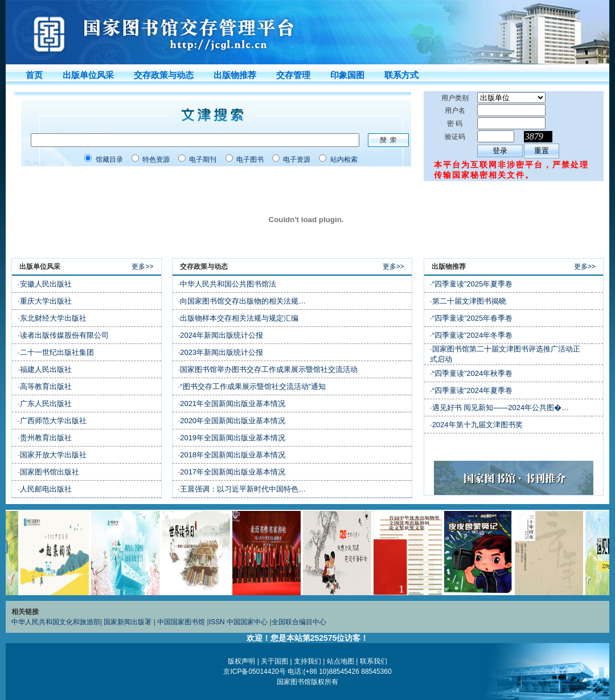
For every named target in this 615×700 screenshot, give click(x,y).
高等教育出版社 (46, 386)
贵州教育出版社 (46, 438)
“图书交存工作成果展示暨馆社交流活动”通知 (253, 386)
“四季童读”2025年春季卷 (473, 318)
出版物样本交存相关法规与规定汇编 (239, 318)
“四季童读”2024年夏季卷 (473, 390)
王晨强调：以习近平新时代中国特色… (243, 489)
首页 (34, 75)
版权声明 (241, 661)
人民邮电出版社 (46, 489)
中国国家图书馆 (181, 622)
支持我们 (307, 661)
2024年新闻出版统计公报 (222, 335)
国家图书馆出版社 (50, 472)
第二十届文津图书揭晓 (469, 301)
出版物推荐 (235, 75)
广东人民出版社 (46, 404)
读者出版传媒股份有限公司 (64, 335)
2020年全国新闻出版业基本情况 (233, 421)
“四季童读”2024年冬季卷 (473, 335)
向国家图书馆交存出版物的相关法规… (243, 301)
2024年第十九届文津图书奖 (477, 425)
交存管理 (293, 75)
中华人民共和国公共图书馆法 (228, 284)
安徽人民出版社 (46, 284)
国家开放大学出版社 (53, 455)
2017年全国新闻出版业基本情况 (233, 472)
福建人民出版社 (46, 369)
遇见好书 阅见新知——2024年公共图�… (501, 408)
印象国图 (347, 75)
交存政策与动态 (164, 75)
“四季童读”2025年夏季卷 (473, 284)
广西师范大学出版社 (53, 421)
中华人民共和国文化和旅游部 (56, 622)
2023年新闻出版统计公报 (222, 352)
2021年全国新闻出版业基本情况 (233, 404)
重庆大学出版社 (46, 301)
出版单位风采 (88, 75)
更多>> (146, 267)
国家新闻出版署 (128, 622)
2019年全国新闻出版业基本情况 (233, 438)
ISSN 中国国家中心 (238, 622)
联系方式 (401, 75)
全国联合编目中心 (299, 622)
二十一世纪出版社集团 (57, 352)
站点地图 (341, 661)
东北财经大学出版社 (53, 318)
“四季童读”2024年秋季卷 (473, 373)
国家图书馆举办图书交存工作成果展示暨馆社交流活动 (269, 369)
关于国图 (274, 661)
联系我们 (374, 661)
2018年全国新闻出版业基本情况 (233, 455)
